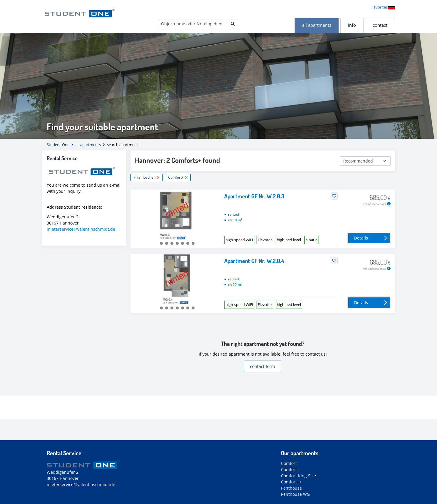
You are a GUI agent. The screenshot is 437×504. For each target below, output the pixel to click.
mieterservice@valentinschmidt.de (81, 229)
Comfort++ (291, 482)
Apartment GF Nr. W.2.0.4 (254, 261)
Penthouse (291, 488)
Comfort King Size (298, 476)
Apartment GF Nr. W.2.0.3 (254, 196)
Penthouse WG (295, 494)
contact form (263, 366)
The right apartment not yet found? (263, 344)
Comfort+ (290, 469)
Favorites (380, 7)
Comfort (289, 463)
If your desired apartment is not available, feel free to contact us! (263, 354)
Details (361, 238)
